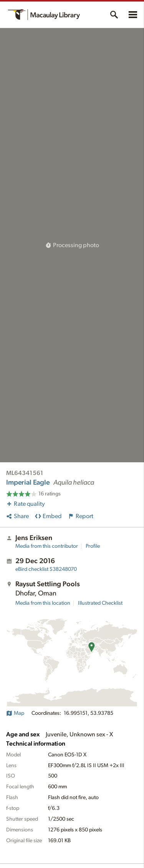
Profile (93, 546)
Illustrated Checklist (100, 603)
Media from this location (43, 603)
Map (15, 713)
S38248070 (46, 569)
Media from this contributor (47, 546)
